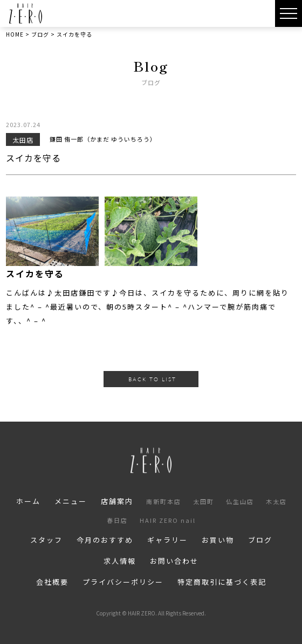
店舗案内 (117, 501)
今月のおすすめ (105, 540)
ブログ (260, 540)
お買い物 (218, 540)
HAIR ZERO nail (168, 520)
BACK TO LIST (152, 379)
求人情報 (120, 561)
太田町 (204, 501)
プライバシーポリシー (123, 582)
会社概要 (52, 582)
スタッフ (46, 540)
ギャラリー (167, 540)
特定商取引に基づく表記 (222, 582)
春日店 (117, 520)
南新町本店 (164, 501)
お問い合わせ (174, 561)
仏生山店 (240, 501)
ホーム (28, 501)
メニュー (71, 501)
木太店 (276, 501)
